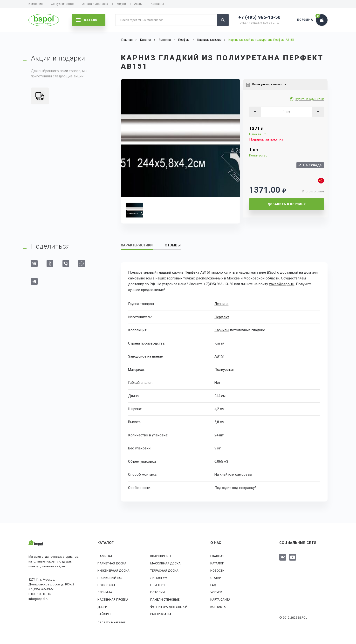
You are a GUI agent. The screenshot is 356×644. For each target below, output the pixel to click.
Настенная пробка (113, 599)
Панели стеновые (165, 599)
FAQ (213, 585)
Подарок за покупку (266, 139)
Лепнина (221, 304)
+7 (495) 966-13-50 (259, 17)
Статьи (216, 578)
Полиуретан (224, 369)
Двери (102, 607)
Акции (138, 4)
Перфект (192, 272)
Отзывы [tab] (173, 245)
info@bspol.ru (38, 599)
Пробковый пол (110, 578)
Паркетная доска (112, 563)
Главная (217, 556)
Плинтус (157, 585)
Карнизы (222, 330)
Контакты (157, 4)
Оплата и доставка (95, 4)
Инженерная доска (113, 570)
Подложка (106, 585)
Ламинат (105, 556)
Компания (36, 4)
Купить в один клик (310, 99)
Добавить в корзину (287, 204)
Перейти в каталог (111, 622)
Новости (217, 570)
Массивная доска (165, 563)
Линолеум (159, 578)
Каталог (217, 563)
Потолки (157, 592)
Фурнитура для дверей (169, 607)
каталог (88, 20)
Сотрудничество (62, 4)
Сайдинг (105, 614)
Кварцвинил (161, 556)
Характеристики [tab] (137, 245)
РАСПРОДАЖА (161, 614)
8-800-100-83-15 (40, 594)
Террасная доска (164, 570)
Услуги (121, 4)
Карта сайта (220, 599)
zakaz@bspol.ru (282, 284)
